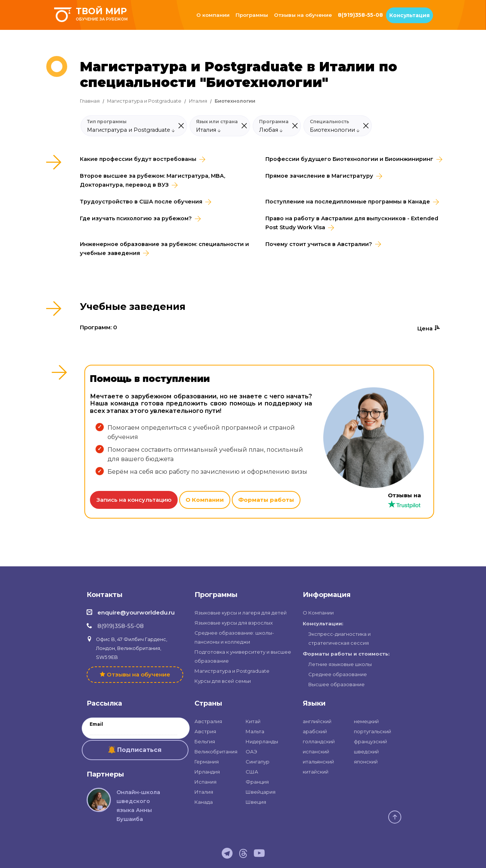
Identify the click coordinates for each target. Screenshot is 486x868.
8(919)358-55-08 (360, 15)
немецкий (366, 721)
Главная (90, 101)
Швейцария (261, 792)
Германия (207, 762)
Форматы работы (266, 500)
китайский (316, 772)
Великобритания (216, 752)
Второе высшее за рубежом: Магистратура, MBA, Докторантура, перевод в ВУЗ (152, 180)
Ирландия (207, 772)
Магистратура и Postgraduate (144, 101)
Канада (204, 802)
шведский (366, 752)
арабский (315, 731)
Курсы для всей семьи (223, 681)
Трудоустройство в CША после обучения (141, 202)
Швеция (256, 802)
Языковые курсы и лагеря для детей (241, 613)
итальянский (318, 762)
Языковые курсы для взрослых (234, 623)
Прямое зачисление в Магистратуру (319, 176)
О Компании (205, 500)
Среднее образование (338, 674)
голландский (319, 741)
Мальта (255, 731)
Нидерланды (262, 741)
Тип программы (107, 122)
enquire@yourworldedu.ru (136, 612)
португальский (373, 731)
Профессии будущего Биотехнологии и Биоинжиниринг (349, 159)
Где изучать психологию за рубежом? (136, 218)
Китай (253, 721)
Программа (274, 122)
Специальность (329, 122)
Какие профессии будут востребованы (138, 159)
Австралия (208, 721)
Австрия (205, 731)
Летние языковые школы (340, 664)
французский (370, 741)
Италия (198, 101)
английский (317, 721)
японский (366, 762)
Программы (252, 15)
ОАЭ (251, 752)
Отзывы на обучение (303, 15)
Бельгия (205, 741)
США (252, 772)
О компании (213, 15)
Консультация (409, 15)
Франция (257, 782)
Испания (205, 782)
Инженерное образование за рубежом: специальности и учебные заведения (164, 249)
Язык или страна (217, 122)
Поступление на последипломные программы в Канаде (348, 202)
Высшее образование (337, 684)
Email (96, 724)
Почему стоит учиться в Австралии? (319, 244)
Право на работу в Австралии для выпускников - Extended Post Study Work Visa (352, 223)
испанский (316, 752)
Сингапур (258, 762)
